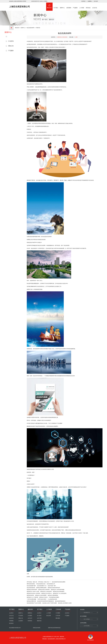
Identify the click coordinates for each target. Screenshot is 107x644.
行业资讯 (11, 41)
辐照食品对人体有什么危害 (33, 591)
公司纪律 (58, 616)
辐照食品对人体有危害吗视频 (58, 590)
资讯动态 (88, 5)
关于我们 (56, 5)
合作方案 (39, 618)
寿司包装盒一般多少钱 (32, 582)
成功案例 (69, 5)
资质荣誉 (11, 618)
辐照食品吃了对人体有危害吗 (60, 593)
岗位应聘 (49, 616)
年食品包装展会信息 (41, 584)
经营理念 (30, 621)
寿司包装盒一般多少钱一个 (44, 582)
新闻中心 (62, 5)
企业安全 (67, 613)
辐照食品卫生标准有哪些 (41, 595)
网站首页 (49, 5)
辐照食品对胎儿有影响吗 (44, 590)
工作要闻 (58, 613)
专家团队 (11, 621)
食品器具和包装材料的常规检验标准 (45, 601)
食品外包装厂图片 (52, 586)
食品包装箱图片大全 (42, 586)
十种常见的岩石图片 (42, 599)
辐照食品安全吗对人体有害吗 (33, 593)
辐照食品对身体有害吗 (32, 590)
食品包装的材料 (31, 28)
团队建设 (58, 618)
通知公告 (11, 46)
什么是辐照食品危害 (52, 599)
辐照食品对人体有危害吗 (46, 591)
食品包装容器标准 (31, 588)
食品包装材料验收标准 (60, 601)
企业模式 (21, 621)
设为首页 (96, 1)
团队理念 (39, 621)
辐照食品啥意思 (30, 595)
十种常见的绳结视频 (31, 599)
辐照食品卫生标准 (43, 597)
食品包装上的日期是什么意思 (65, 603)
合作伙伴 (30, 618)
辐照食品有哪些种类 (31, 601)
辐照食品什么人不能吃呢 (32, 597)
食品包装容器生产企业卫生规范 (34, 603)
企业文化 (95, 5)
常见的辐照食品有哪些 (54, 597)
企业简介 (11, 613)
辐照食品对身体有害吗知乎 (54, 588)
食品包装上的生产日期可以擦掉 (50, 603)
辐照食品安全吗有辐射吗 (59, 591)
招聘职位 (30, 613)
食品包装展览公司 (51, 584)
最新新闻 (11, 36)
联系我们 (84, 1)
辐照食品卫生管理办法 (47, 593)
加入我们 (39, 616)
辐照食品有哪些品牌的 (41, 588)
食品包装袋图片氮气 (31, 586)
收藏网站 (90, 1)
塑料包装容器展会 (31, 584)
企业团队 (30, 616)
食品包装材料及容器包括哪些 (59, 582)
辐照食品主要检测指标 (53, 595)
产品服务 (75, 5)
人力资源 (82, 5)
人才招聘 (49, 613)
